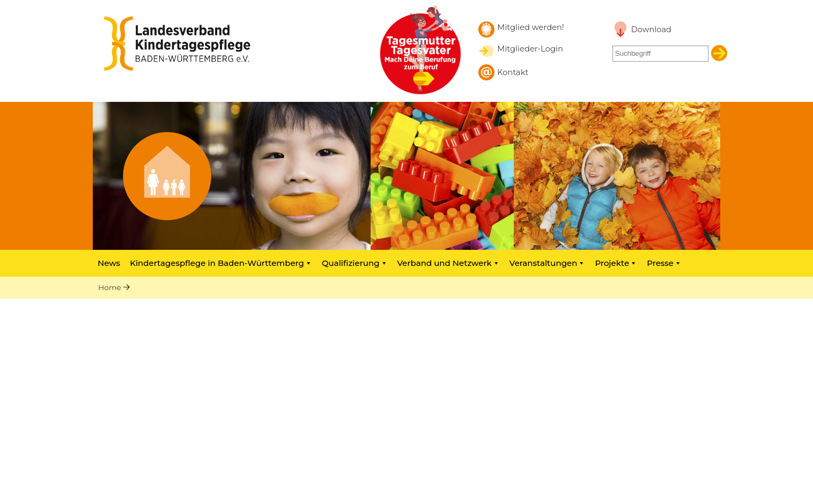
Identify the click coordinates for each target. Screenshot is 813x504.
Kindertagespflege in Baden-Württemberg (221, 263)
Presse (664, 263)
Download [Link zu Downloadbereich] (651, 29)
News (109, 263)
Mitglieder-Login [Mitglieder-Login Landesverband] (530, 49)
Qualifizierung (355, 263)
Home (110, 287)
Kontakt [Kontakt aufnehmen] (513, 72)
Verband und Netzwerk (449, 263)
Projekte (616, 263)
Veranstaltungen (548, 263)
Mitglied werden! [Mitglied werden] (531, 27)
